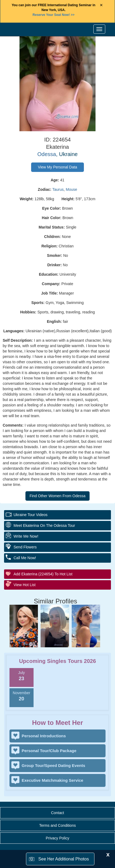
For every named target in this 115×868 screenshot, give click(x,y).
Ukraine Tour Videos (31, 515)
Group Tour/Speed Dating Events (53, 765)
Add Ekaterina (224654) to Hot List (43, 574)
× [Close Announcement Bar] (101, 5)
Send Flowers (25, 547)
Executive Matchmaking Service (52, 780)
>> (53, 15)
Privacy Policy (57, 838)
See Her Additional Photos (64, 859)
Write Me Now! (26, 536)
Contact (57, 813)
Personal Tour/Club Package (49, 751)
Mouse (71, 189)
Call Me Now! (25, 558)
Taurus (58, 189)
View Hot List (24, 585)
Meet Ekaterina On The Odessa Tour (44, 525)
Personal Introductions (44, 736)
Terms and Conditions (57, 825)
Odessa (47, 154)
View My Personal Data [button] (57, 167)
